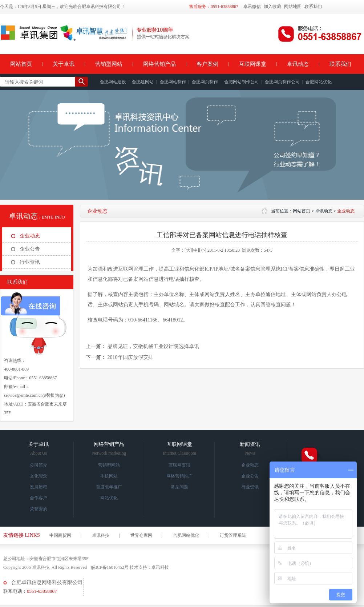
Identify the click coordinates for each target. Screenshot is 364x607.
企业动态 (30, 236)
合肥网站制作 (173, 82)
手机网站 (109, 476)
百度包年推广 (109, 487)
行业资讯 (30, 262)
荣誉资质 (39, 509)
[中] (195, 250)
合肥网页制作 (205, 82)
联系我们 (313, 7)
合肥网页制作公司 (282, 82)
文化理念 (39, 476)
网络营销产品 (159, 64)
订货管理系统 (233, 535)
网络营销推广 (179, 476)
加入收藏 (272, 7)
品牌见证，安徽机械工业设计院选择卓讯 (153, 346)
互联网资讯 (179, 465)
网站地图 (293, 7)
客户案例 (207, 64)
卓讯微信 (252, 7)
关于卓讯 (64, 64)
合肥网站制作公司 (242, 82)
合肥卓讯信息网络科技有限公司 (47, 582)
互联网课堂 (253, 64)
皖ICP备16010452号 (110, 567)
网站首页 (21, 64)
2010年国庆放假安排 (130, 357)
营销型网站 (109, 64)
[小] (203, 250)
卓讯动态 (298, 64)
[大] (188, 250)
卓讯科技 (101, 535)
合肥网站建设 (113, 82)
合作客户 (39, 498)
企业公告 (30, 249)
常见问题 (179, 487)
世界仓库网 (141, 535)
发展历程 (39, 487)
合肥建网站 (143, 82)
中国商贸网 (60, 535)
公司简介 (39, 465)
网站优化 (109, 498)
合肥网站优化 (319, 82)
